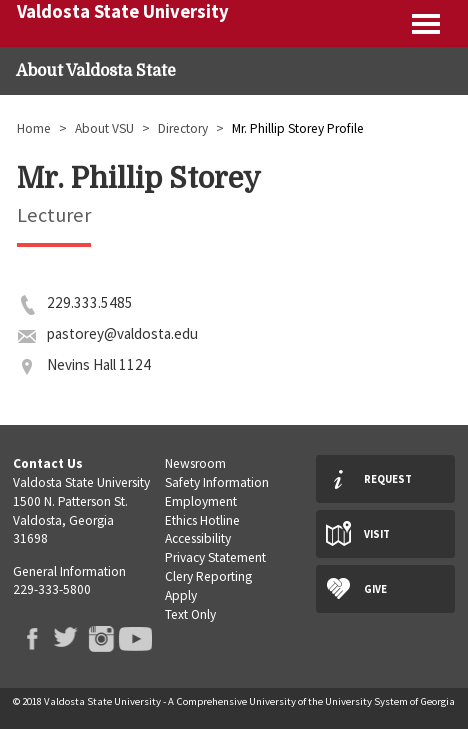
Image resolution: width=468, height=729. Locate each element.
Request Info (388, 487)
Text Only (190, 614)
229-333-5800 (52, 589)
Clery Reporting (208, 576)
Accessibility (198, 538)
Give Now (376, 597)
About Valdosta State (96, 71)
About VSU (104, 128)
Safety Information (217, 482)
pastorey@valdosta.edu (122, 333)
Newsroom (195, 463)
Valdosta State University (123, 11)
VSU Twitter (65, 639)
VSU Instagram (100, 639)
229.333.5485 (90, 302)
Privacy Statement (215, 557)
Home (34, 128)
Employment (201, 501)
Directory (183, 128)
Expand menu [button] (427, 23)
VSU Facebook (30, 639)
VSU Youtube (134, 639)
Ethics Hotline (202, 520)
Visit (377, 534)
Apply (181, 595)
